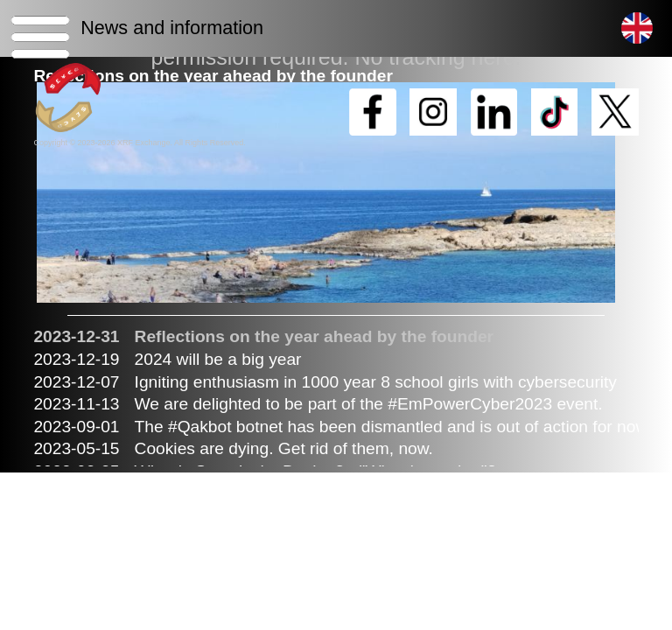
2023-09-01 (76, 427)
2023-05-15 (76, 448)
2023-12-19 (76, 359)
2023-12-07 (76, 382)
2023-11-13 (76, 404)
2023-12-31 (76, 336)
